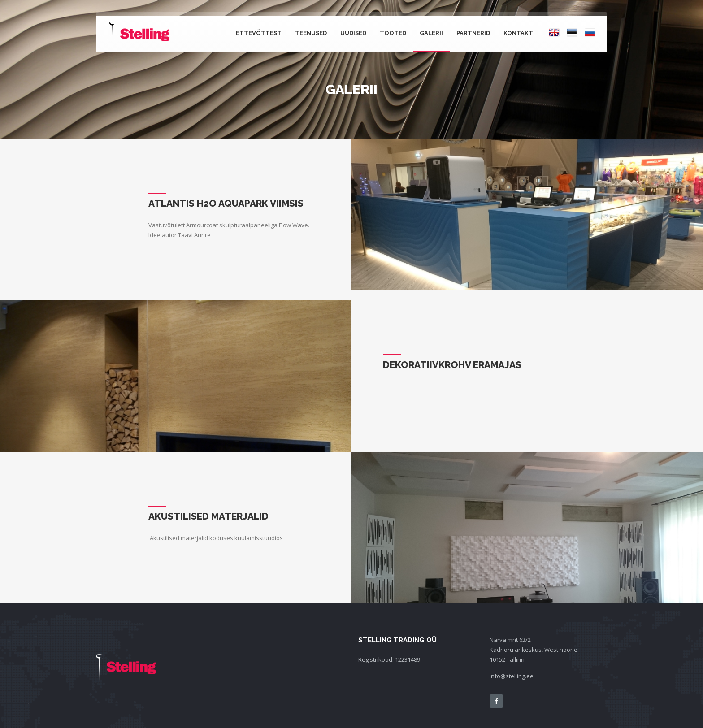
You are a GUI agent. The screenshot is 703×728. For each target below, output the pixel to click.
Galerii (431, 33)
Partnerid (473, 33)
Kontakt (518, 33)
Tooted (393, 33)
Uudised (353, 33)
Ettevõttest (259, 33)
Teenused (311, 33)
